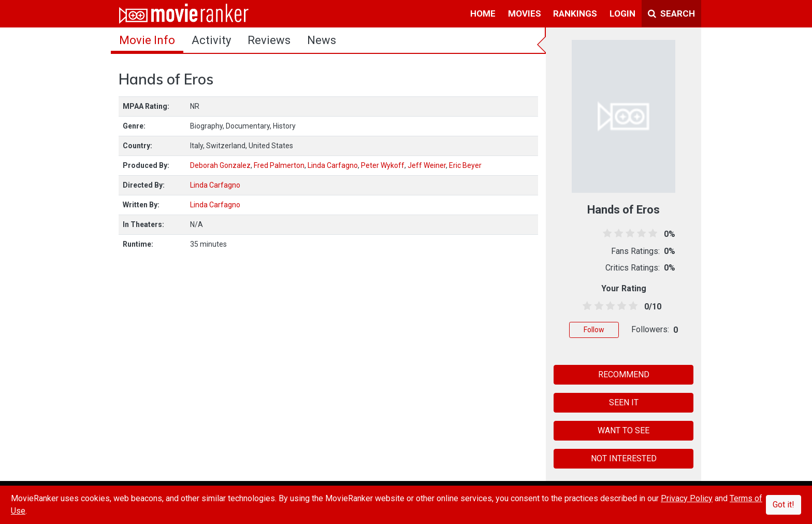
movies (525, 13)
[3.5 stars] (620, 306)
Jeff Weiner (427, 165)
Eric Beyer (465, 165)
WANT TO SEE (624, 430)
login (622, 13)
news (322, 40)
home (483, 13)
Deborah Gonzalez (220, 165)
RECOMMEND (624, 374)
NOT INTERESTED (624, 458)
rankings (575, 13)
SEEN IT (624, 402)
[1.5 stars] (597, 306)
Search (671, 13)
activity (211, 40)
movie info (147, 40)
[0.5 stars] (585, 306)
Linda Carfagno (333, 165)
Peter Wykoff (383, 165)
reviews (269, 40)
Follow (594, 330)
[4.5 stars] (632, 306)
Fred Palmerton (279, 165)
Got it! (784, 505)
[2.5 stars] (608, 306)
